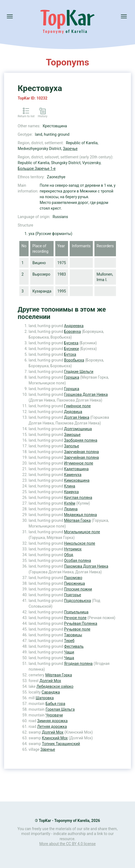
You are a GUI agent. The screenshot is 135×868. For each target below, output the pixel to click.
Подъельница (76, 612)
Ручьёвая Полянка (81, 623)
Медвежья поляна (80, 515)
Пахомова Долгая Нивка (86, 566)
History (43, 116)
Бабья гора (56, 704)
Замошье (72, 435)
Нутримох (73, 549)
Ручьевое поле (77, 629)
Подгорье (73, 595)
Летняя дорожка (52, 727)
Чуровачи (54, 715)
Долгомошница (78, 429)
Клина (70, 486)
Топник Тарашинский (61, 744)
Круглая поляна (78, 498)
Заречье (70, 149)
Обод (68, 555)
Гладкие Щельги (79, 372)
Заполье (71, 446)
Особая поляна (77, 560)
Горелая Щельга (60, 709)
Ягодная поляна (78, 664)
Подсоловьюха (77, 601)
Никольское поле (79, 543)
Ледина (71, 509)
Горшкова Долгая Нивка (86, 394)
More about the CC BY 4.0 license (68, 844)
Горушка (71, 377)
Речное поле (75, 618)
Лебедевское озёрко (55, 686)
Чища (69, 658)
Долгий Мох (50, 681)
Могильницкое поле (82, 532)
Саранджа (51, 692)
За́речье (48, 749)
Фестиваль (74, 646)
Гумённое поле (77, 406)
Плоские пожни (78, 589)
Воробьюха (74, 360)
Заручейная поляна (81, 452)
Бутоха (70, 354)
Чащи (69, 652)
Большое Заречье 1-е (37, 168)
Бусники (71, 349)
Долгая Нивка (76, 417)
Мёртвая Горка (77, 520)
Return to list (26, 116)
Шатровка (45, 698)
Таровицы (73, 635)
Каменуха (73, 475)
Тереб (69, 641)
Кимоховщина (77, 480)
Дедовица (73, 412)
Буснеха (71, 343)
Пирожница (74, 583)
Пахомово (73, 578)
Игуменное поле (79, 463)
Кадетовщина (76, 469)
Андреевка (74, 326)
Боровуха (72, 331)
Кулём (70, 503)
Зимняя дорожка (53, 721)
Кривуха (71, 492)
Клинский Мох (55, 738)
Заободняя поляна (81, 440)
